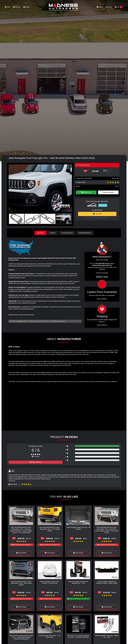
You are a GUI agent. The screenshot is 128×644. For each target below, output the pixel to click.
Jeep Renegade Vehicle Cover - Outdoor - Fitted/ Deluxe (50, 582)
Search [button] (109, 7)
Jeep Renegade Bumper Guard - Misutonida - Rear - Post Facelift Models (21, 583)
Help (100, 7)
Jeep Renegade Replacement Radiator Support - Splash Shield (107, 582)
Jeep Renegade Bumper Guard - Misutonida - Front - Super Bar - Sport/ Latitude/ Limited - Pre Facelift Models (107, 530)
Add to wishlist (108, 192)
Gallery (27, 7)
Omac (117, 186)
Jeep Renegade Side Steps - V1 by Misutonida (50, 636)
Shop (7, 7)
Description (40, 233)
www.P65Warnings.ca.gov (57, 321)
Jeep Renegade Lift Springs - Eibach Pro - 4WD (107, 636)
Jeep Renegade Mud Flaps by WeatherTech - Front (78, 582)
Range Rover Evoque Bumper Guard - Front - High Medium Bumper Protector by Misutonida (21, 637)
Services (17, 7)
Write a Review (36, 462)
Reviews (53, 233)
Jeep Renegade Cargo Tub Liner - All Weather (78, 528)
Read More (102, 299)
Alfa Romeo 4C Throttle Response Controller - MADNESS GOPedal (78, 636)
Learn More (103, 205)
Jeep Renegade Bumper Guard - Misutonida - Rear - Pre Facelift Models (50, 529)
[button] (70, 188)
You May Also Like (67, 233)
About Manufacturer (85, 233)
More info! (115, 178)
